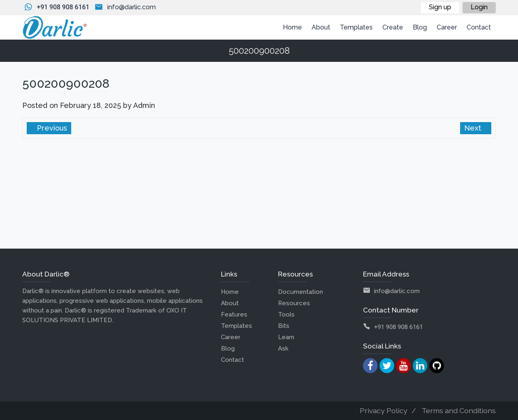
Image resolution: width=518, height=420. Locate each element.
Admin (144, 105)
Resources (294, 303)
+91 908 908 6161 (63, 7)
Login (479, 7)
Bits (284, 326)
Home (230, 292)
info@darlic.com (132, 7)
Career (231, 337)
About (230, 303)
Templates (237, 326)
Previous (51, 128)
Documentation (300, 292)
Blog (228, 348)
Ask (283, 348)
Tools (286, 314)
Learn (286, 337)
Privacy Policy (384, 411)
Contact (232, 360)
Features (234, 314)
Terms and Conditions (459, 411)
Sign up (440, 7)
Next (474, 128)
